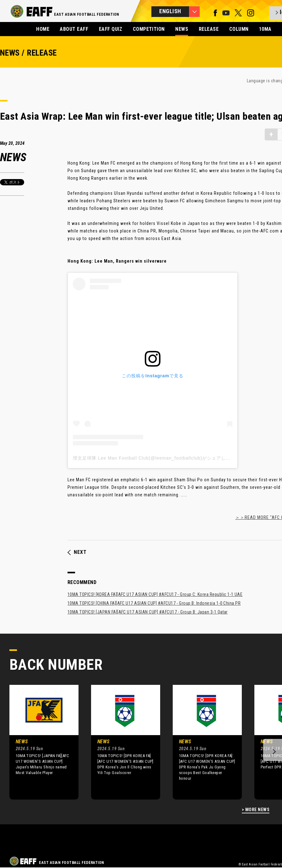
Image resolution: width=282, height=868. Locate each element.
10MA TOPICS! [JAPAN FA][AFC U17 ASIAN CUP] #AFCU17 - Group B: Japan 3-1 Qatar (148, 612)
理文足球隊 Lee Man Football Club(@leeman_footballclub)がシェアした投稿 (156, 458)
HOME (43, 29)
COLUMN (239, 29)
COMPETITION (149, 29)
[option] (39, 742)
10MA (265, 29)
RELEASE (209, 29)
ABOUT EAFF (74, 29)
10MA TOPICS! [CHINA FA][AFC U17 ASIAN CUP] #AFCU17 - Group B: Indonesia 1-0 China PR (154, 603)
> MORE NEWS (256, 810)
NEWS (182, 29)
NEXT (77, 552)
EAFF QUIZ (111, 29)
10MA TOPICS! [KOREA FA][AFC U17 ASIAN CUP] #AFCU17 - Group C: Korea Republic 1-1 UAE (155, 594)
